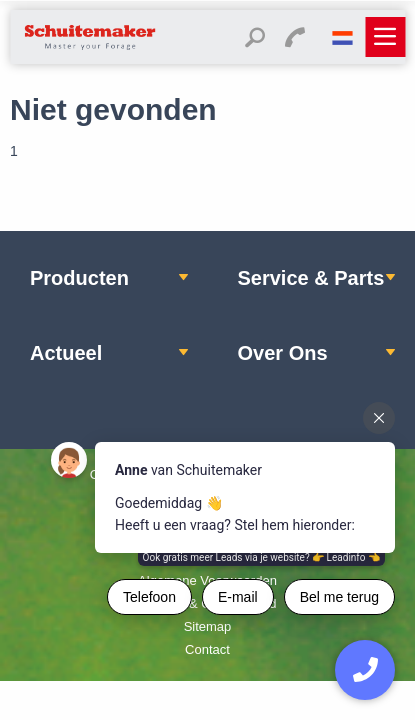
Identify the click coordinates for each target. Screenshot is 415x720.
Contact (207, 649)
